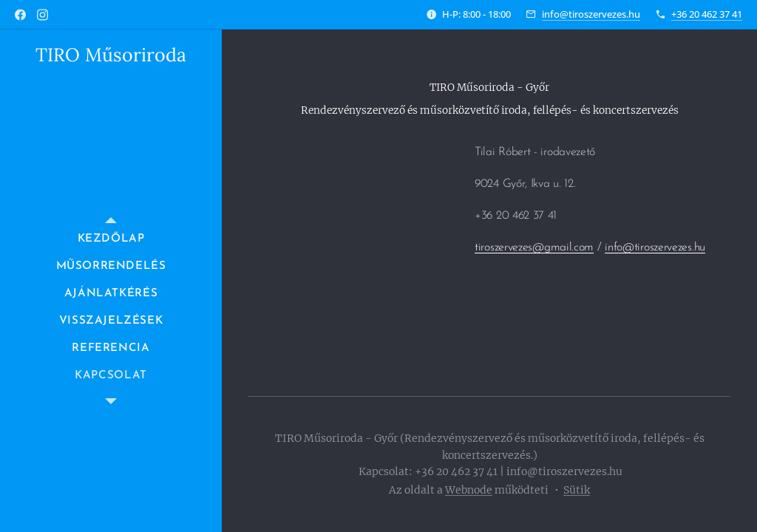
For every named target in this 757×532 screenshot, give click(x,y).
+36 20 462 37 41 (707, 14)
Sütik (577, 490)
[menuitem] (111, 239)
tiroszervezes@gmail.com (534, 248)
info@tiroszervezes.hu (591, 14)
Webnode (469, 490)
